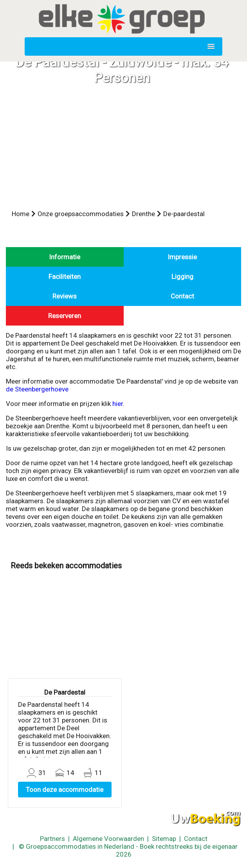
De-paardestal (184, 214)
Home (21, 214)
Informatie (65, 257)
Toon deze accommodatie (65, 790)
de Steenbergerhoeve (37, 389)
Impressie (182, 257)
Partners (52, 839)
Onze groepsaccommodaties (81, 214)
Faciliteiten (65, 277)
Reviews (65, 296)
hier (118, 404)
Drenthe (143, 214)
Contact (182, 296)
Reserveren (65, 316)
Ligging (182, 277)
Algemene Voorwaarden (108, 839)
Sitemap (164, 839)
